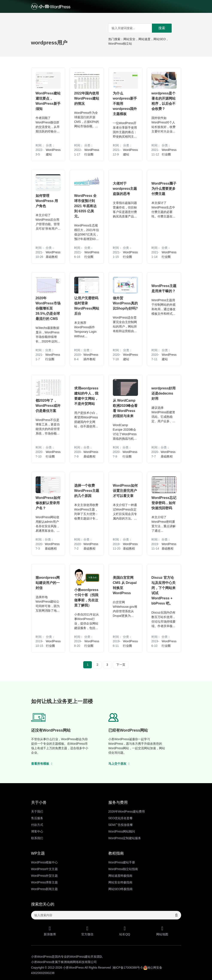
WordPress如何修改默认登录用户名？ (48, 503)
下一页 (121, 665)
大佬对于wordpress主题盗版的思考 (125, 189)
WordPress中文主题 (45, 869)
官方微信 (87, 931)
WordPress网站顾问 (122, 831)
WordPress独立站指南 (123, 869)
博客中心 (37, 831)
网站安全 (129, 39)
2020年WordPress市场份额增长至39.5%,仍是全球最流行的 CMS (48, 308)
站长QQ (125, 931)
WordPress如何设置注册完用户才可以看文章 (125, 491)
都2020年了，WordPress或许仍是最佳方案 (48, 406)
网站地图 (162, 931)
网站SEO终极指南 (121, 889)
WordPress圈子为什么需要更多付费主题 (164, 189)
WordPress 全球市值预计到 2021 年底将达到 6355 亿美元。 (86, 206)
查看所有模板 (42, 764)
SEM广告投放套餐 (121, 825)
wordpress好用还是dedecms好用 (164, 393)
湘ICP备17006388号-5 (127, 968)
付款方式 (37, 825)
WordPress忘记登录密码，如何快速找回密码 (164, 503)
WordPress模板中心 (45, 862)
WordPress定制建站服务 (125, 838)
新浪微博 (50, 931)
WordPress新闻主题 (45, 889)
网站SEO (160, 39)
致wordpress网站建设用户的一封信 (48, 583)
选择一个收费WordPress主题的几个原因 (87, 491)
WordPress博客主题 (45, 882)
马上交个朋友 (119, 764)
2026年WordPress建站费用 (127, 811)
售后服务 (37, 818)
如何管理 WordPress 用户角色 (47, 201)
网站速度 (144, 39)
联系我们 (37, 838)
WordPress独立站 (120, 44)
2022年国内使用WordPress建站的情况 (87, 98)
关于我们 (37, 811)
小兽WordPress (73, 968)
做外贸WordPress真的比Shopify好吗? (125, 303)
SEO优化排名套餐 (121, 818)
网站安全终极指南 (120, 882)
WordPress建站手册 (122, 862)
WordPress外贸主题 (45, 876)
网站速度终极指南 (120, 876)
